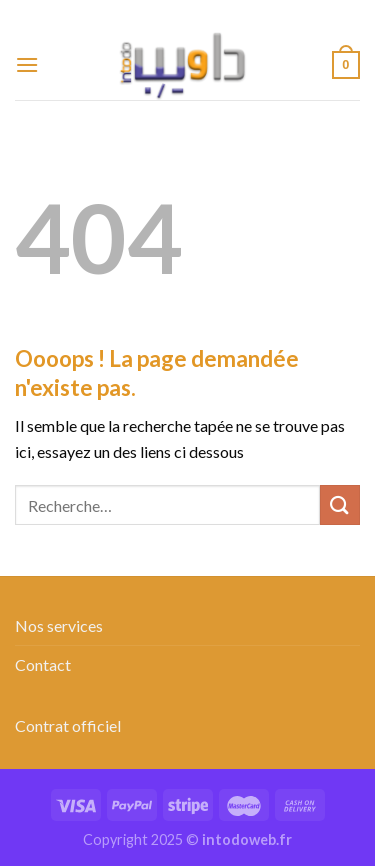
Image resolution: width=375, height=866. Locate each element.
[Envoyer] (340, 504)
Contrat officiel (68, 725)
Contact (43, 664)
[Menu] (27, 64)
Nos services (59, 625)
